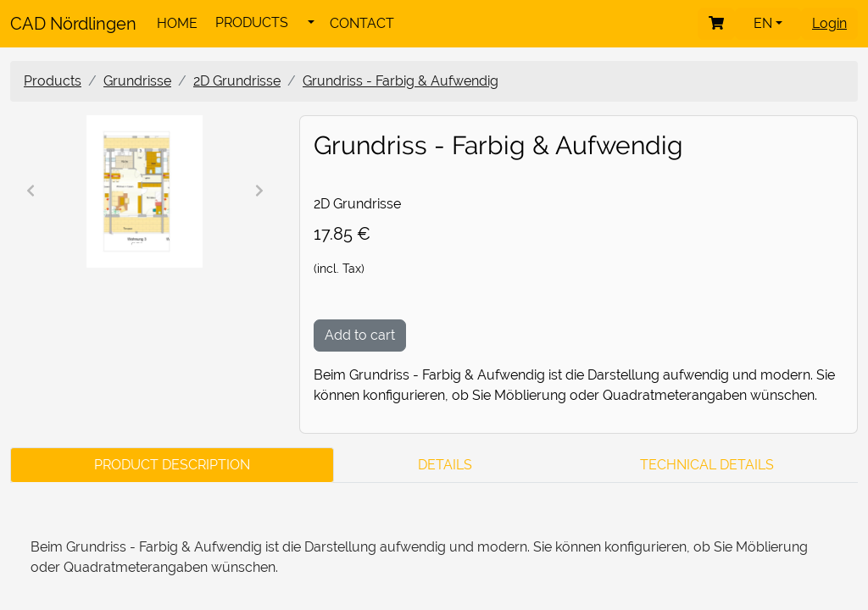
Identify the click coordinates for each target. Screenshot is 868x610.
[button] (311, 23)
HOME (177, 23)
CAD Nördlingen (73, 24)
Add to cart (360, 335)
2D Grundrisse (237, 81)
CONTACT (362, 23)
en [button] (765, 23)
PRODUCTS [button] (252, 22)
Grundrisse (137, 81)
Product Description (172, 465)
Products (53, 81)
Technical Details (707, 465)
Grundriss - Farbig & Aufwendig (401, 81)
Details (445, 465)
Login (829, 23)
